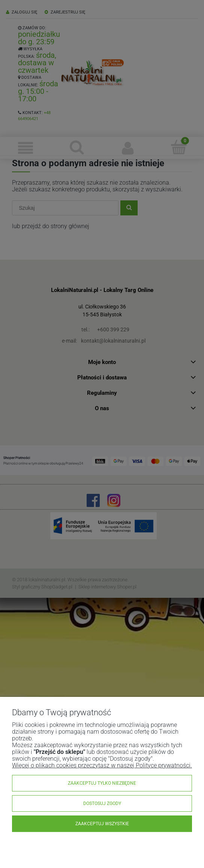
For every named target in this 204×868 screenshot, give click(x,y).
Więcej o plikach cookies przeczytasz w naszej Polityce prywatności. (102, 765)
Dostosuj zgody (102, 803)
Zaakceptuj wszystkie (102, 824)
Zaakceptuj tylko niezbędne (102, 783)
